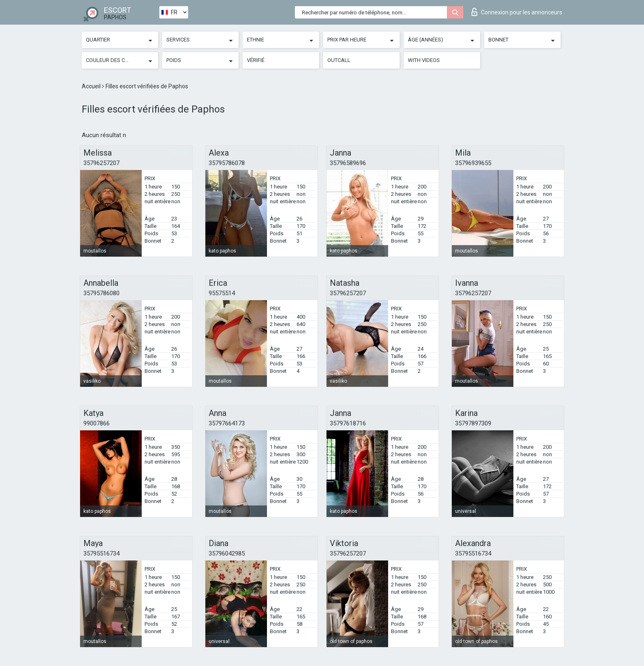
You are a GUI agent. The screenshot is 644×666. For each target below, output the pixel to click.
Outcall (339, 60)
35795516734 (101, 553)
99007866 (97, 423)
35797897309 (473, 423)
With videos (424, 60)
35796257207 (101, 163)
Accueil (92, 86)
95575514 (222, 293)
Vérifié (256, 60)
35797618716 (348, 423)
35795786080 (101, 293)
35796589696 (348, 163)
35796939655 (473, 163)
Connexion (517, 12)
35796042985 (227, 553)
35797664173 (227, 423)
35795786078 (227, 163)
